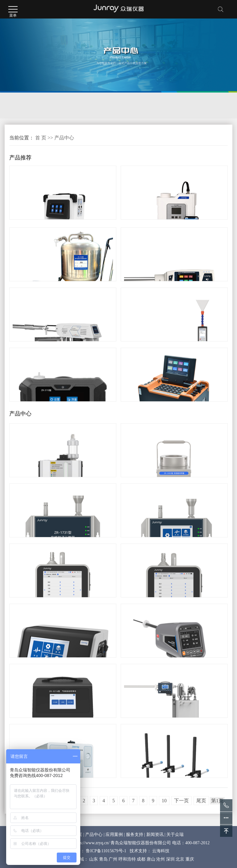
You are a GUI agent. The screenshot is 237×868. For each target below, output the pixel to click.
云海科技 (161, 851)
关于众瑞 (175, 835)
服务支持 (135, 835)
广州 (113, 859)
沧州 (160, 859)
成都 (141, 859)
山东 (94, 859)
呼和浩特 (127, 859)
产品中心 (64, 138)
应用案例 (114, 835)
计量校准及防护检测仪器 (151, 105)
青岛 (103, 859)
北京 (180, 859)
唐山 (151, 859)
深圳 (170, 859)
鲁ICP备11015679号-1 (106, 851)
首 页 (41, 138)
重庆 (190, 859)
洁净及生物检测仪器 (82, 105)
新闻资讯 (155, 835)
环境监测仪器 (27, 105)
